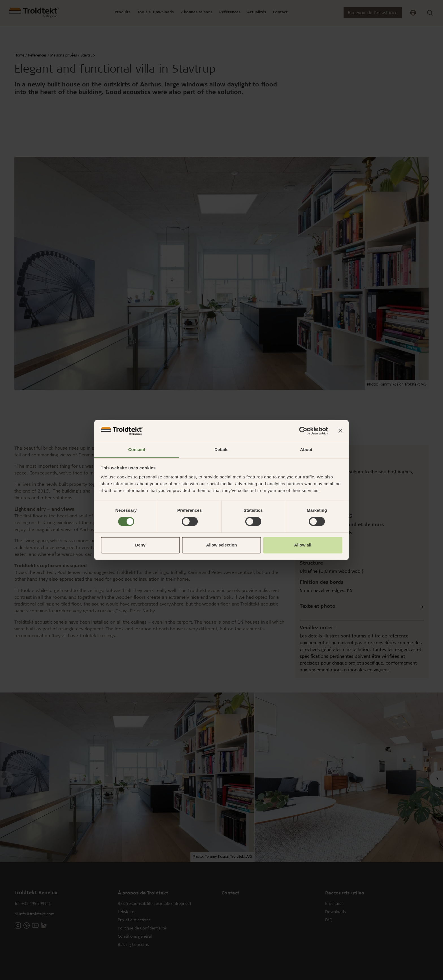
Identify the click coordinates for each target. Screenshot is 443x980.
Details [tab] (221, 449)
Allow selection (221, 545)
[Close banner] (340, 431)
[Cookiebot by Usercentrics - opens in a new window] (303, 431)
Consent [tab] (137, 449)
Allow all (303, 545)
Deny (140, 545)
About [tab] (306, 449)
